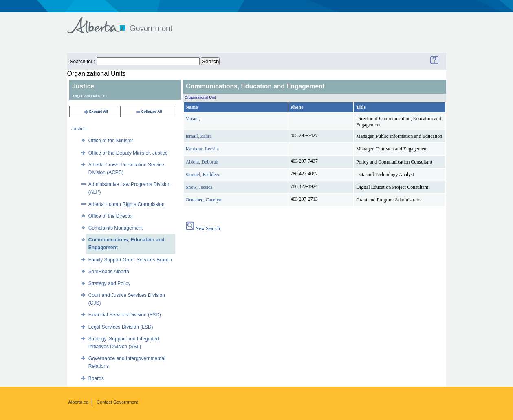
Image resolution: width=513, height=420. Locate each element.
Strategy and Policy (109, 283)
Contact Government (117, 402)
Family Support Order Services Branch (130, 260)
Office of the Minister (111, 141)
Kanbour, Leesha (203, 149)
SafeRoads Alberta (109, 272)
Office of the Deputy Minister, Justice (128, 153)
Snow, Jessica (199, 187)
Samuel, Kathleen (203, 175)
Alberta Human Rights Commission (127, 204)
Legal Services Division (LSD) (121, 327)
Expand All (96, 111)
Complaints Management (116, 228)
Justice (79, 129)
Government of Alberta (127, 21)
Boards (96, 378)
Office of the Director (111, 216)
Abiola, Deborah (202, 162)
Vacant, (193, 119)
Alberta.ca (79, 402)
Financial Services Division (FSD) (125, 315)
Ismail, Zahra (199, 136)
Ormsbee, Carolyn (204, 200)
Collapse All (149, 111)
